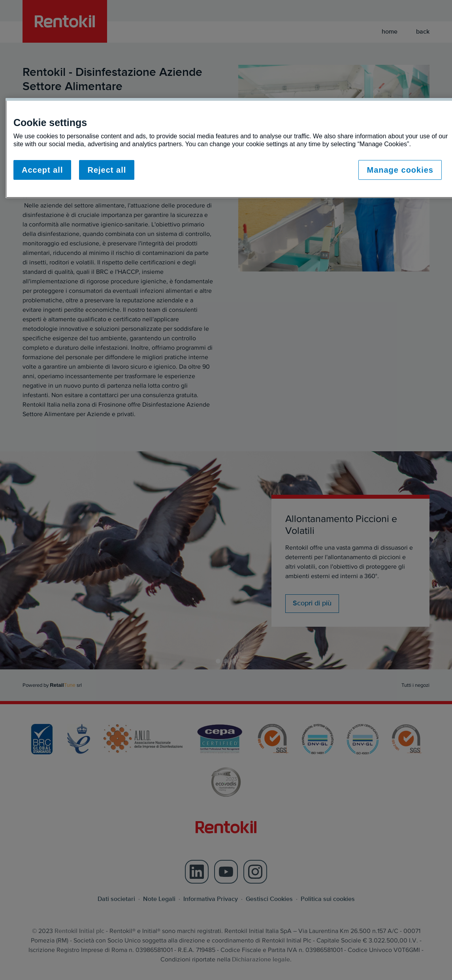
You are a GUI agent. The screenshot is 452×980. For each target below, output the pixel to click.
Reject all (107, 170)
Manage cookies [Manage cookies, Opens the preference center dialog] (400, 170)
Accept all (42, 170)
